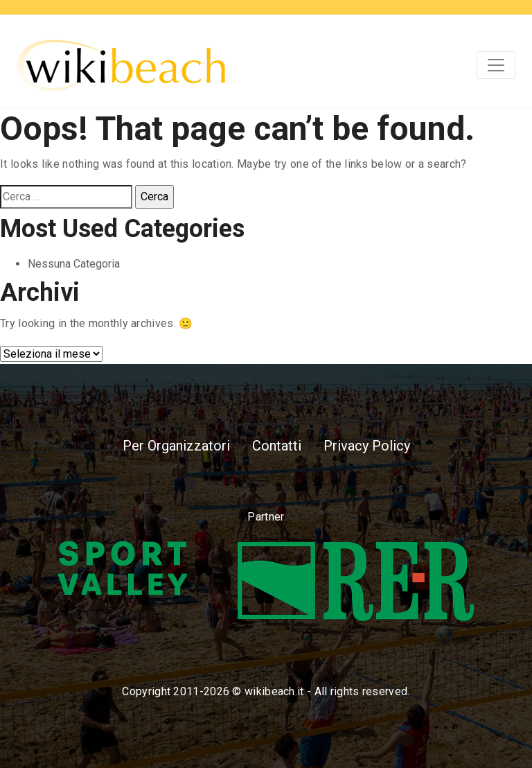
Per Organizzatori (176, 446)
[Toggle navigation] (496, 65)
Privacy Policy (367, 446)
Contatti (277, 446)
